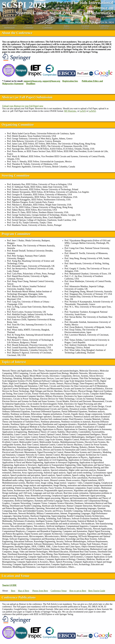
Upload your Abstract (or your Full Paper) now (23, 106)
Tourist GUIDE (9, 585)
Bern (13, 591)
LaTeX (83, 111)
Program (48, 27)
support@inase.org (33, 81)
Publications (105, 27)
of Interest (67, 27)
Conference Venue (59, 591)
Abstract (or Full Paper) (10, 27)
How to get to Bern (78, 591)
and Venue (85, 27)
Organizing (29, 27)
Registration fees (70, 81)
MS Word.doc (70, 111)
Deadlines (31, 84)
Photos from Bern (40, 591)
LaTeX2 (92, 111)
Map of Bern (24, 591)
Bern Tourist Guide (97, 591)
